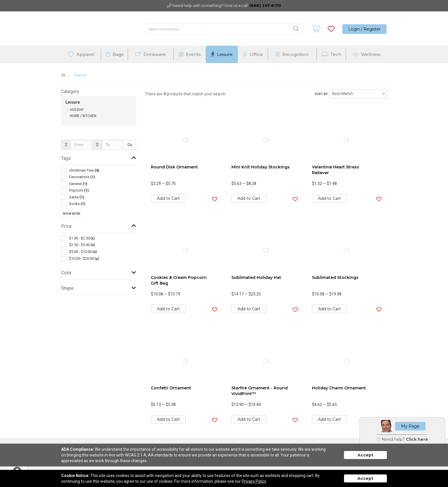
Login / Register (364, 29)
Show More (72, 214)
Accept (365, 455)
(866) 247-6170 (265, 5)
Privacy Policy (254, 481)
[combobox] (358, 94)
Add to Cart (168, 198)
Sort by (321, 94)
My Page (410, 426)
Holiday (77, 110)
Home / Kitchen (83, 116)
